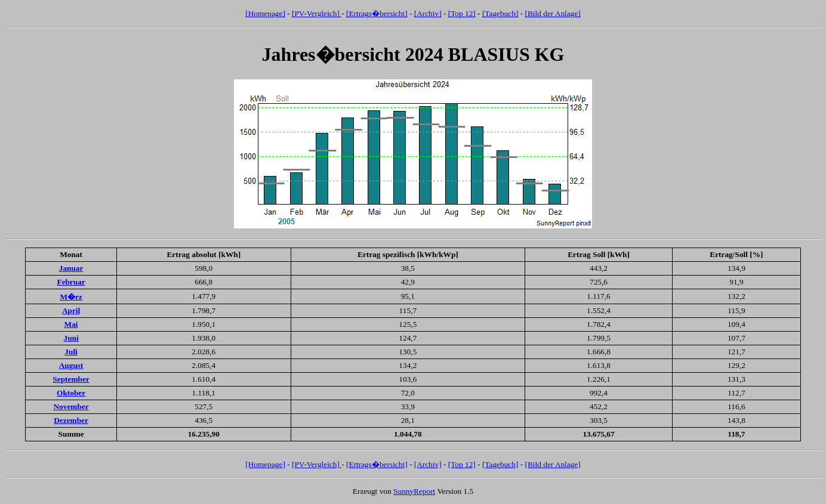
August (71, 365)
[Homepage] (265, 13)
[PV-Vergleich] (317, 13)
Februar (71, 282)
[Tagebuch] (500, 13)
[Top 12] (462, 13)
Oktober (71, 393)
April (71, 310)
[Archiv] (428, 13)
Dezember (71, 420)
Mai (71, 324)
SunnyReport (414, 491)
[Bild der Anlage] (552, 13)
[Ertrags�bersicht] (377, 13)
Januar (71, 268)
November (71, 406)
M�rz (71, 297)
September (71, 379)
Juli (71, 352)
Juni (71, 338)
